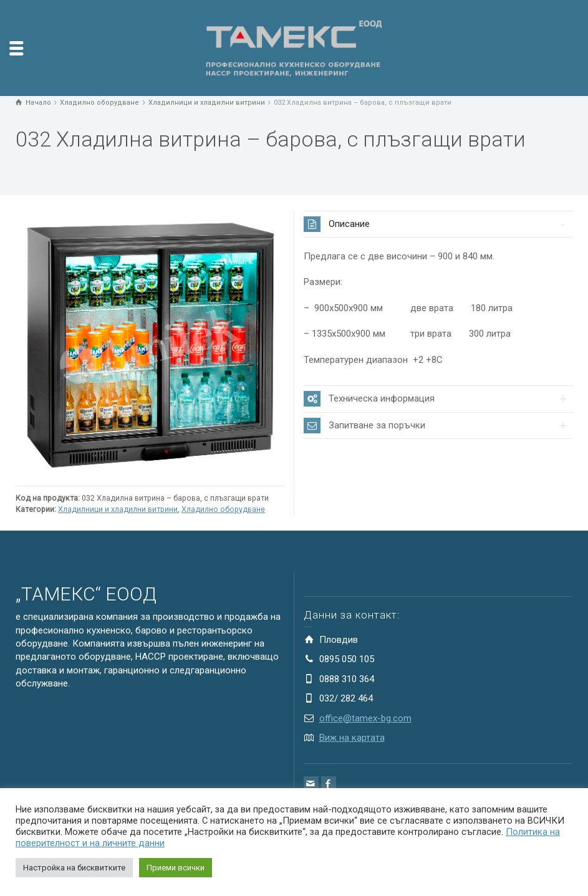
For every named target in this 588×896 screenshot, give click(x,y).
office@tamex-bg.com (365, 718)
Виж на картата (352, 738)
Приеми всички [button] (176, 868)
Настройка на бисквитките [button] (74, 868)
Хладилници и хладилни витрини (118, 509)
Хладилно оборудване (223, 509)
